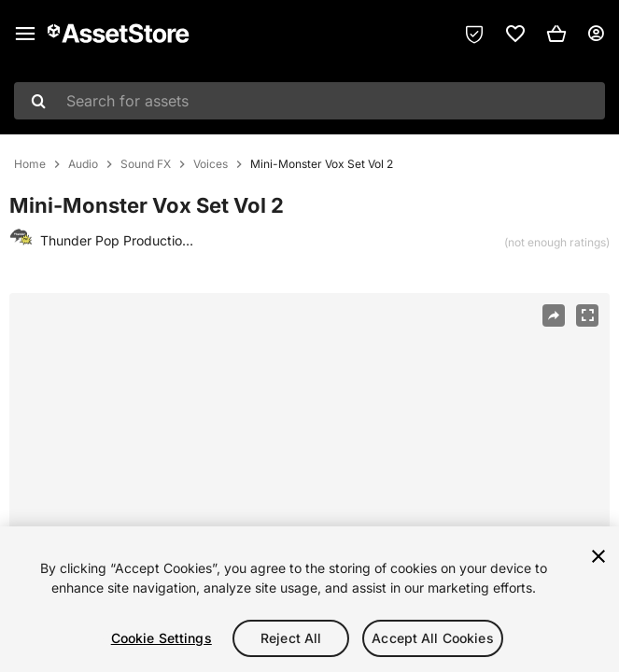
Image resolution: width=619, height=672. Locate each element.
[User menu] (596, 34)
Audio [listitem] (83, 164)
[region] (309, 493)
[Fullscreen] (587, 315)
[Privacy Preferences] (474, 34)
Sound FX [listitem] (146, 164)
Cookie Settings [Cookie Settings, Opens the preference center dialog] (162, 638)
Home (30, 164)
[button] (556, 34)
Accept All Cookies (433, 638)
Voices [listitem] (211, 164)
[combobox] (309, 101)
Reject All (291, 638)
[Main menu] (25, 34)
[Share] (554, 315)
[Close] (598, 556)
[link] (515, 34)
